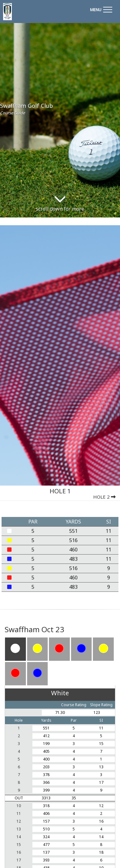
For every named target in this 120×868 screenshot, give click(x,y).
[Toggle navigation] (101, 9)
